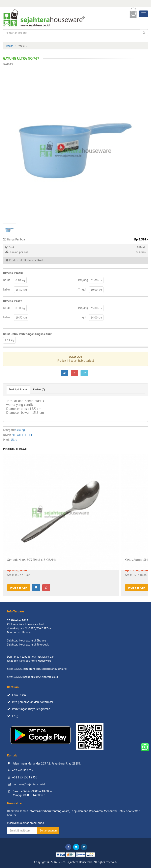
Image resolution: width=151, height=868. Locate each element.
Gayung (20, 430)
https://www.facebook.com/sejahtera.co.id (33, 677)
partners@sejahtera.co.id (29, 784)
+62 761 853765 (23, 770)
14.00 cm (96, 318)
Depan (10, 46)
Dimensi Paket (12, 301)
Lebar (7, 289)
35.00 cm (96, 308)
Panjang (83, 280)
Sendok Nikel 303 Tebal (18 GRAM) (31, 560)
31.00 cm (96, 280)
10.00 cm (96, 290)
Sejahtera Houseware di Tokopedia (28, 644)
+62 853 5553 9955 (25, 777)
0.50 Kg (20, 308)
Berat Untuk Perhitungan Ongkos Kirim (28, 334)
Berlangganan (48, 830)
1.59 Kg (9, 340)
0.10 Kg (20, 280)
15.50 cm (21, 290)
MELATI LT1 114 (22, 435)
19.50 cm (21, 318)
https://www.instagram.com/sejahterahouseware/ (37, 669)
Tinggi (82, 289)
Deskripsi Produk (18, 389)
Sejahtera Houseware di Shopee (26, 640)
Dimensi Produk (13, 273)
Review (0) (39, 389)
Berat (6, 280)
